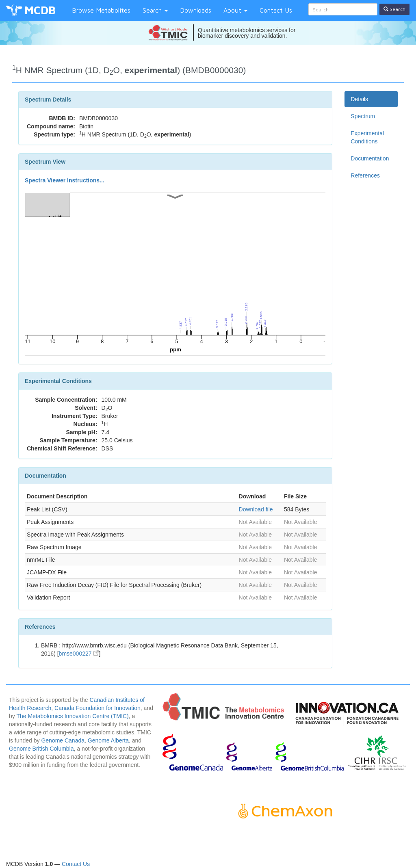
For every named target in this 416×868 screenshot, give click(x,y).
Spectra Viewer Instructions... (65, 180)
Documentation (370, 158)
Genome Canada (63, 740)
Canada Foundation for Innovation (97, 708)
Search (155, 10)
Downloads (196, 10)
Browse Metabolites (101, 10)
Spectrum (363, 116)
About (235, 10)
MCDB (40, 10)
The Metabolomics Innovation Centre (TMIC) (72, 716)
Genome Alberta (108, 740)
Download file (256, 509)
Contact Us (276, 10)
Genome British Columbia (41, 749)
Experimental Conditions (367, 137)
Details (359, 99)
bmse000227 (79, 654)
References (365, 175)
